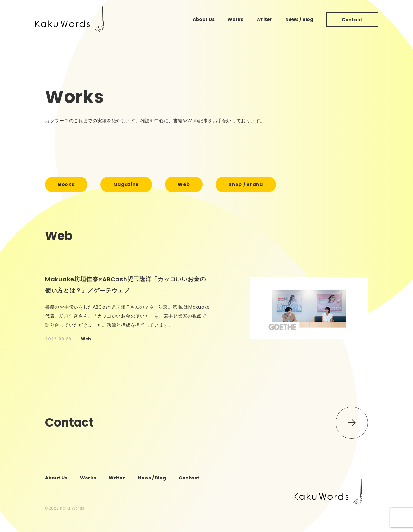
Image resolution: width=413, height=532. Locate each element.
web (184, 184)
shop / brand (246, 184)
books (66, 184)
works (235, 19)
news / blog (299, 19)
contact (352, 20)
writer (264, 19)
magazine (126, 184)
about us (204, 19)
